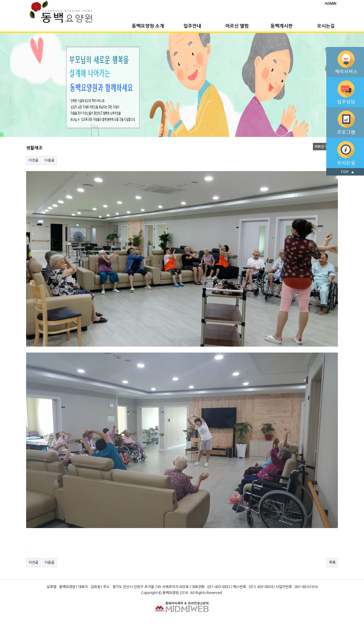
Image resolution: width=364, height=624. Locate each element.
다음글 (49, 160)
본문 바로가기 (0, 0)
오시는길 (326, 26)
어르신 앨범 (237, 26)
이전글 (33, 160)
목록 (332, 563)
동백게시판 (282, 26)
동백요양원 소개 (148, 26)
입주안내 (192, 26)
